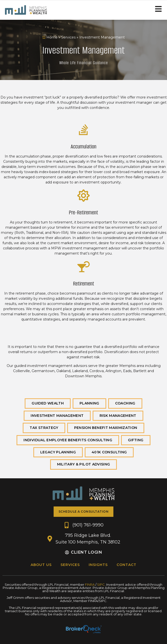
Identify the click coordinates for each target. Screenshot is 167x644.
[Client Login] (67, 552)
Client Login (86, 552)
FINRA (90, 584)
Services (68, 37)
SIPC (101, 584)
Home (52, 37)
